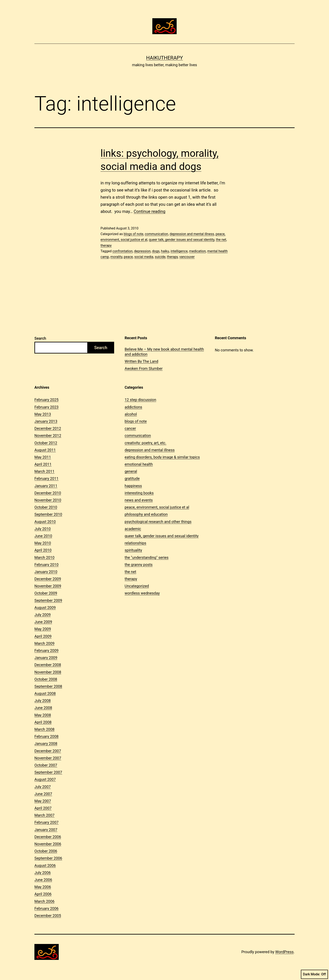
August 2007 (45, 779)
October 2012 (46, 443)
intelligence (179, 251)
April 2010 (43, 550)
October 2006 (46, 851)
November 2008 (48, 672)
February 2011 (46, 478)
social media (144, 257)
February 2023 (46, 407)
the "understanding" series (147, 557)
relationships (135, 543)
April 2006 (43, 894)
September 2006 (48, 858)
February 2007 (46, 822)
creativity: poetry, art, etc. (146, 443)
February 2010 (46, 565)
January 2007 (46, 830)
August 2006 (45, 865)
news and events (139, 500)
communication (156, 234)
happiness (133, 486)
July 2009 (43, 615)
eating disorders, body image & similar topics (162, 457)
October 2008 (46, 679)
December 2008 (48, 665)
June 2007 (43, 794)
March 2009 (44, 643)
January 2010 (46, 572)
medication (197, 251)
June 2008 (43, 708)
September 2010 (48, 514)
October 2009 (46, 593)
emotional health (139, 464)
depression (142, 251)
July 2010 (43, 529)
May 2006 (43, 887)
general (131, 471)
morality (116, 257)
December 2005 (48, 916)
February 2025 (46, 400)
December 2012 (48, 428)
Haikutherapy (164, 58)
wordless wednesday (142, 593)
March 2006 (44, 901)
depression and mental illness (192, 234)
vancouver (187, 257)
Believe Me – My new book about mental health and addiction (164, 352)
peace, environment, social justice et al (157, 507)
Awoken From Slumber (144, 368)
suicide (160, 257)
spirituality (133, 550)
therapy (106, 245)
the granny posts (139, 565)
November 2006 (48, 844)
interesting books (139, 493)
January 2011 (46, 486)
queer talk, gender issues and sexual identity (181, 240)
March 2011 (44, 471)
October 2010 (46, 507)
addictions (133, 407)
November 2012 (48, 436)
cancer (130, 428)
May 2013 (43, 414)
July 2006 (43, 873)
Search (40, 338)
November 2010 (48, 500)
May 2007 (43, 801)
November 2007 (48, 758)
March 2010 (44, 557)
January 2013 (46, 421)
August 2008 (45, 693)
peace (128, 257)
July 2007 (43, 787)
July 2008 (43, 701)
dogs (156, 251)
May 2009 (43, 629)
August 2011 (45, 450)
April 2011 (43, 464)
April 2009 (43, 636)
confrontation (123, 251)
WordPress (284, 952)
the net (221, 240)
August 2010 (45, 522)
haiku (165, 251)
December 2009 (48, 579)
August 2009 (45, 608)
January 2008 (46, 744)
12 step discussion (140, 400)
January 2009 (46, 658)
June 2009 (43, 622)
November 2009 (48, 586)
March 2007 (44, 815)
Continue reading (149, 211)
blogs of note (133, 234)
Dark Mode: (314, 974)
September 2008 (48, 686)
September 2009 (48, 600)
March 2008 (44, 729)
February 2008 (46, 736)
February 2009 (46, 651)
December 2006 (48, 837)
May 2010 (43, 543)
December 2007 (48, 751)
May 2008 (43, 715)
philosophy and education (146, 514)
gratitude (132, 478)
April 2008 (43, 722)
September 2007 (48, 772)
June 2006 (43, 880)
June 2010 (43, 536)
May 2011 (43, 457)
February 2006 (46, 908)
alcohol (131, 414)
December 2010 (48, 493)
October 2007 (46, 765)
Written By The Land (141, 361)
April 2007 (43, 808)
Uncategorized (137, 586)
